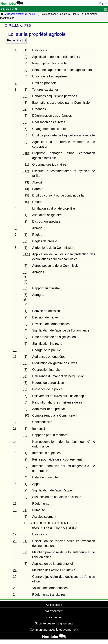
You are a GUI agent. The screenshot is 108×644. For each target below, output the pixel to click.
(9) (25, 142)
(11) (26, 164)
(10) (26, 153)
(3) (25, 63)
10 (15, 350)
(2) (25, 57)
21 (15, 570)
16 (15, 484)
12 (15, 422)
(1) (25, 50)
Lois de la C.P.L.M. (69, 14)
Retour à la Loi (16, 40)
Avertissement (54, 611)
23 (15, 588)
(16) (26, 202)
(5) (25, 76)
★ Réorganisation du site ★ (20, 14)
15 (15, 453)
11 (15, 357)
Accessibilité (54, 605)
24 (15, 595)
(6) (25, 122)
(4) (25, 70)
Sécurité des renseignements (54, 623)
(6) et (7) (25, 300)
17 (15, 504)
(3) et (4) (25, 277)
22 (15, 577)
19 (15, 534)
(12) (26, 171)
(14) (26, 189)
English (103, 3)
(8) (25, 135)
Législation (9, 9)
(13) (26, 182)
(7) (25, 129)
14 (15, 442)
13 (15, 428)
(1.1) (27, 254)
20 (15, 541)
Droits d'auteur (54, 617)
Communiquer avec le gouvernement (54, 630)
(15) (26, 195)
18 (15, 510)
